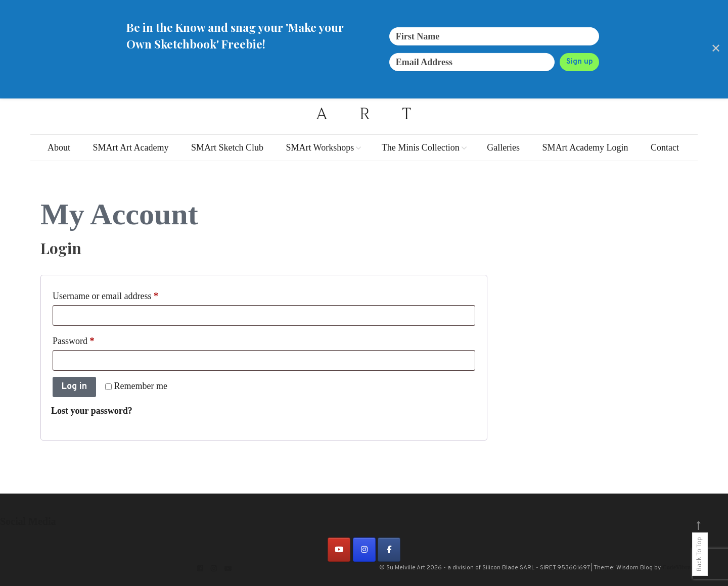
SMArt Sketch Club (227, 148)
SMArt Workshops (320, 148)
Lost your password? (92, 411)
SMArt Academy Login (585, 148)
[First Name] (494, 36)
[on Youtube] (339, 550)
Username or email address (122, 294)
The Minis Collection (421, 148)
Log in (74, 387)
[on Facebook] (389, 550)
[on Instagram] (364, 550)
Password (90, 339)
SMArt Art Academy (130, 148)
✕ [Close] (716, 49)
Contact (665, 148)
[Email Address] (472, 62)
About (59, 148)
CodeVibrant (679, 567)
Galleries (503, 148)
